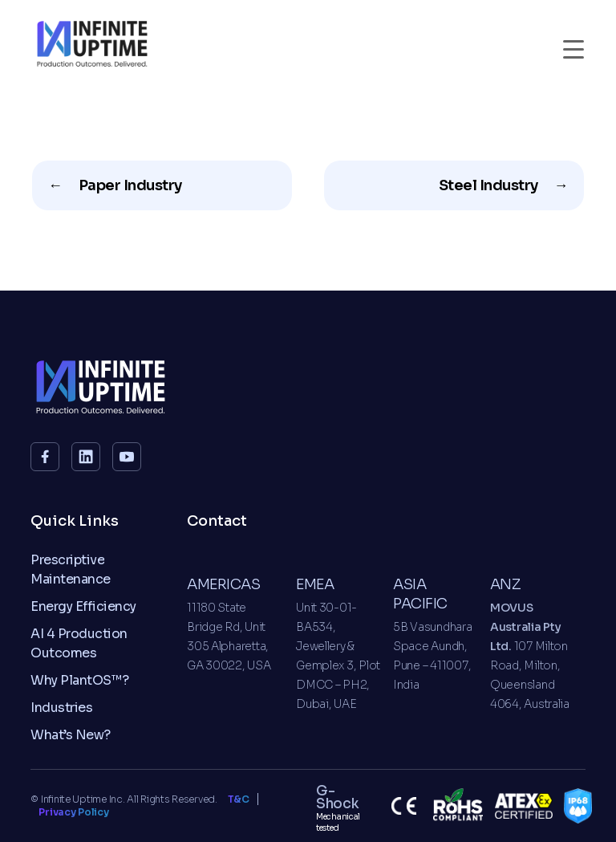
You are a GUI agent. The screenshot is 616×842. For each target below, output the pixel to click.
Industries (61, 708)
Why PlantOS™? (80, 680)
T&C (239, 799)
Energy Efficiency (83, 606)
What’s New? (71, 735)
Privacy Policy (73, 812)
